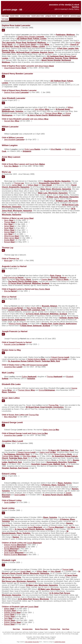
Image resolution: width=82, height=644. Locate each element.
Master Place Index (38, 16)
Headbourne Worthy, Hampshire (57, 181)
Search (60, 16)
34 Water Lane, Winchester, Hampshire (42, 585)
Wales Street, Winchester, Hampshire (56, 189)
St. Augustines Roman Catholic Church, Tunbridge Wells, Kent (34, 361)
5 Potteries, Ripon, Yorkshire (53, 485)
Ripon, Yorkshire (9, 392)
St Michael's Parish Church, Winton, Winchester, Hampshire (41, 572)
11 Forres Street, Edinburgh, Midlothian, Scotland (29, 283)
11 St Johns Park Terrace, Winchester (33, 599)
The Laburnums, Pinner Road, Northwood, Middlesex (24, 42)
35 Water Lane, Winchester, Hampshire (62, 197)
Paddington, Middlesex (65, 35)
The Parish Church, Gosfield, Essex (23, 281)
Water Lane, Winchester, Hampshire (53, 193)
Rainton (16, 537)
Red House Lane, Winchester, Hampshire (19, 581)
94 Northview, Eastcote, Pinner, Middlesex (60, 58)
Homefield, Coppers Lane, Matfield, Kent (48, 464)
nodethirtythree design (60, 642)
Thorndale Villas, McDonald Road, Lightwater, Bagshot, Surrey (28, 52)
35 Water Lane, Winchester (67, 201)
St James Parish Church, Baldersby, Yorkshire (34, 529)
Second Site (36, 642)
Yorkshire (31, 379)
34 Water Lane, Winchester (49, 589)
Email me (66, 16)
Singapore (27, 151)
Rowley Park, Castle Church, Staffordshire (59, 324)
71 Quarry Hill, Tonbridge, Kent (61, 450)
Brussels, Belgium (59, 277)
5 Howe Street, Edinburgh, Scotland (35, 326)
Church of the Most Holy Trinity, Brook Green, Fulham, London (40, 45)
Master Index (14, 16)
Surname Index (25, 16)
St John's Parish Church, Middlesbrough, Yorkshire (49, 115)
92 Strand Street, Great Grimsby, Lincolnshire (45, 407)
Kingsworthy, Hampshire (49, 183)
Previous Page (75, 16)
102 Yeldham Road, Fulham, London (31, 39)
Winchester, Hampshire (12, 215)
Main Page (5, 16)
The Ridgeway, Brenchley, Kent (17, 454)
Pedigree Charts (51, 16)
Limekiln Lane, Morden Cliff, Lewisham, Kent (27, 310)
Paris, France (56, 276)
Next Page (5, 19)
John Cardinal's (29, 642)
